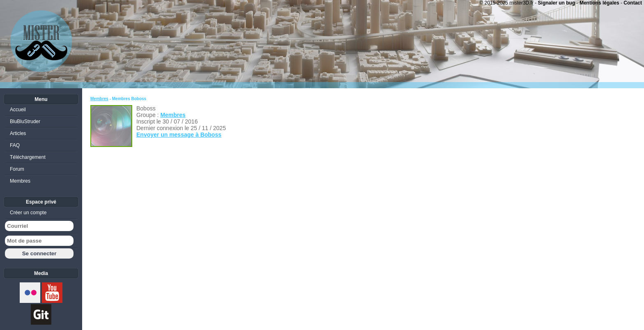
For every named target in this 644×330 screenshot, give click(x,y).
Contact (633, 3)
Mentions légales (599, 3)
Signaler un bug (557, 3)
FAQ (15, 145)
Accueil (18, 110)
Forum (17, 169)
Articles (18, 133)
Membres (99, 99)
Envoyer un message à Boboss (179, 135)
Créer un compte (28, 213)
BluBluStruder (25, 121)
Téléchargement (28, 157)
